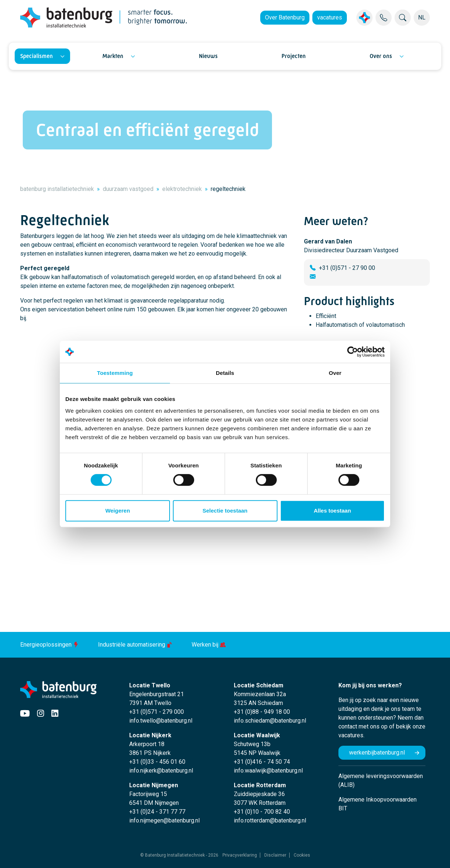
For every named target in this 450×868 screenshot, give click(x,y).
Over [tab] (335, 373)
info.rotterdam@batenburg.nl (270, 820)
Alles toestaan (333, 511)
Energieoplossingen (50, 645)
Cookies (302, 855)
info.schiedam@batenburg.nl (270, 721)
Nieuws (208, 56)
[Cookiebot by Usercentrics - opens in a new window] (353, 352)
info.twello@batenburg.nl (161, 721)
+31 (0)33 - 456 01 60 (157, 762)
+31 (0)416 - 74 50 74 (262, 762)
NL (422, 17)
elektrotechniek (182, 189)
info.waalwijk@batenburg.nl (268, 771)
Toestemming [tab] (115, 373)
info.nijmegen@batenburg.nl (164, 820)
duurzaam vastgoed (128, 189)
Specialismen (37, 56)
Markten (113, 56)
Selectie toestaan (225, 511)
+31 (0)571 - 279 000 (157, 712)
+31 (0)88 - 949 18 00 (262, 712)
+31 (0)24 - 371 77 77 (157, 812)
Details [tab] (225, 373)
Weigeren (118, 511)
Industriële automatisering (136, 645)
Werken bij (209, 645)
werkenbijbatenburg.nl (377, 753)
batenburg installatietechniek (57, 189)
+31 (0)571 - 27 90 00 (347, 268)
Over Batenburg (285, 17)
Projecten (294, 56)
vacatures (330, 17)
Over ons (381, 56)
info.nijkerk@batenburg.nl (161, 771)
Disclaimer (275, 855)
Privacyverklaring (240, 855)
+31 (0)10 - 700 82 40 (262, 812)
